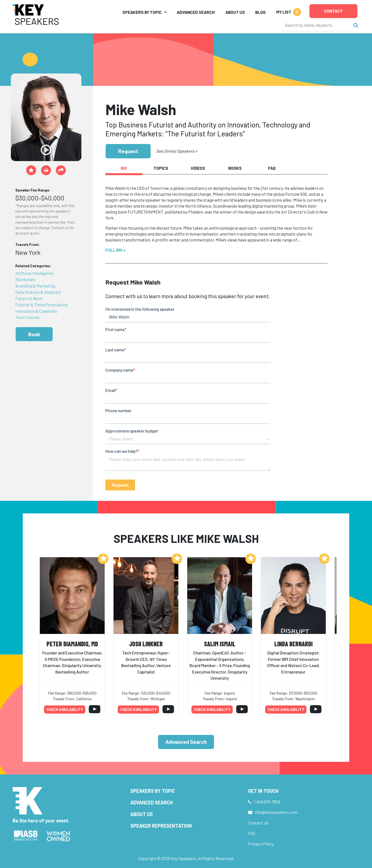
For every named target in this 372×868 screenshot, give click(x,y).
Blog (260, 12)
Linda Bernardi (293, 644)
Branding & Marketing (35, 286)
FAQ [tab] (272, 168)
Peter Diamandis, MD (72, 644)
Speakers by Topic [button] (142, 12)
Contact (333, 11)
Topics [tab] (161, 168)
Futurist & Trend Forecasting (42, 305)
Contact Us (258, 823)
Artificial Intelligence (35, 273)
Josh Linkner (146, 644)
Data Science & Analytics (38, 292)
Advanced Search (196, 12)
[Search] (316, 25)
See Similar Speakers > (176, 151)
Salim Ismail (220, 644)
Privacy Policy (261, 844)
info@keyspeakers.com (276, 812)
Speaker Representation (161, 826)
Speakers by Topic (153, 791)
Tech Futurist (27, 317)
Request (128, 151)
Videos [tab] (198, 168)
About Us (235, 12)
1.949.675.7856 (267, 802)
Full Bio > (115, 250)
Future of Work (29, 298)
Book (34, 334)
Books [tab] (235, 168)
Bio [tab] (124, 168)
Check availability (65, 709)
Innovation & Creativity (36, 311)
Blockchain (25, 279)
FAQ (252, 833)
